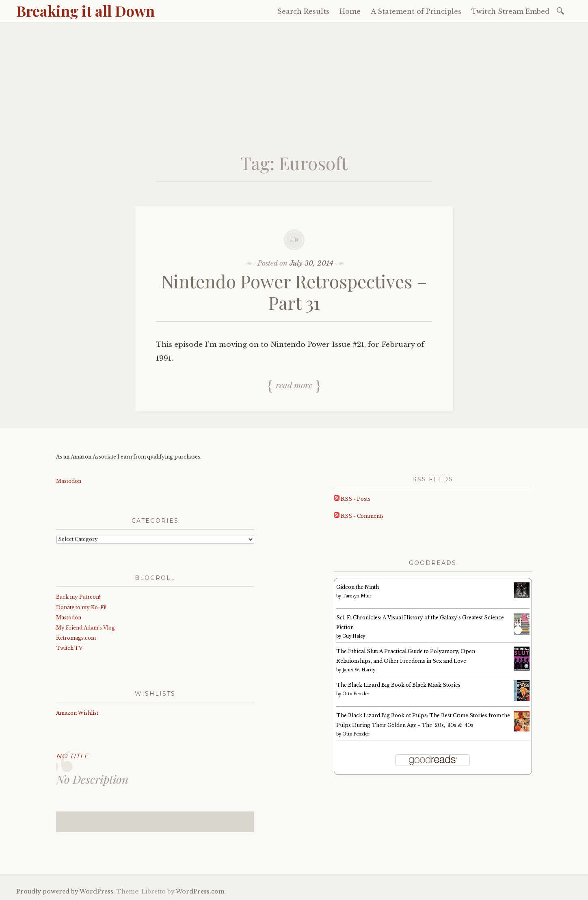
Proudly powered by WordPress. (66, 891)
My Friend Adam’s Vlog (85, 628)
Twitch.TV (69, 648)
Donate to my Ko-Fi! (81, 607)
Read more (294, 385)
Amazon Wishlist (77, 713)
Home (350, 11)
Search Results (303, 11)
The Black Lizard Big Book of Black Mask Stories (398, 685)
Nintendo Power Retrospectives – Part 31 (294, 292)
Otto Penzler (356, 694)
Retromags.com (76, 638)
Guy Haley (354, 636)
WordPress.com (200, 891)
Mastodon (69, 481)
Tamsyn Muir (357, 596)
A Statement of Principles (416, 11)
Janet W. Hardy (359, 670)
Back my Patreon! (78, 597)
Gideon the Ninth (358, 587)
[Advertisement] (294, 83)
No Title (72, 756)
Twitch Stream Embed (510, 11)
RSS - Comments (359, 516)
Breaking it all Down (85, 11)
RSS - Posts (352, 499)
